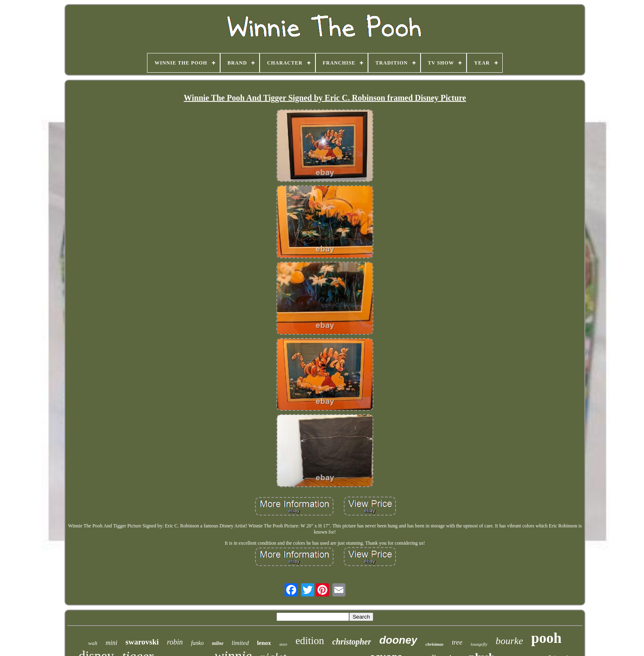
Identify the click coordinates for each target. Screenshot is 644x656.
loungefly (479, 644)
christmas (435, 644)
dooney (398, 640)
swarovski (142, 642)
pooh (546, 638)
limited (240, 643)
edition (310, 641)
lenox (264, 643)
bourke (509, 641)
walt (93, 643)
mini (111, 643)
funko (197, 643)
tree (457, 642)
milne (218, 643)
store (283, 644)
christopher (352, 642)
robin (175, 642)
